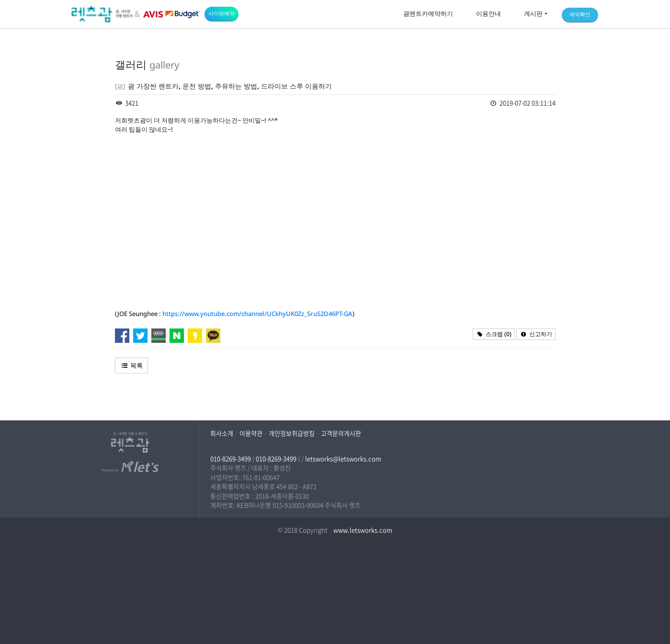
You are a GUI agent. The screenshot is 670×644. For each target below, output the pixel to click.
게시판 (533, 13)
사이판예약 (221, 13)
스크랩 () (494, 334)
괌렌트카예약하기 (428, 13)
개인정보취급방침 (292, 433)
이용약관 (251, 433)
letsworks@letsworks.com (343, 458)
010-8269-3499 (231, 458)
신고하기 (536, 334)
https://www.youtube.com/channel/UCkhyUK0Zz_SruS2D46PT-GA (257, 314)
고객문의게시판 (341, 433)
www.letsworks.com (362, 530)
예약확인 (580, 14)
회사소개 (222, 433)
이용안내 (488, 13)
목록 (131, 365)
